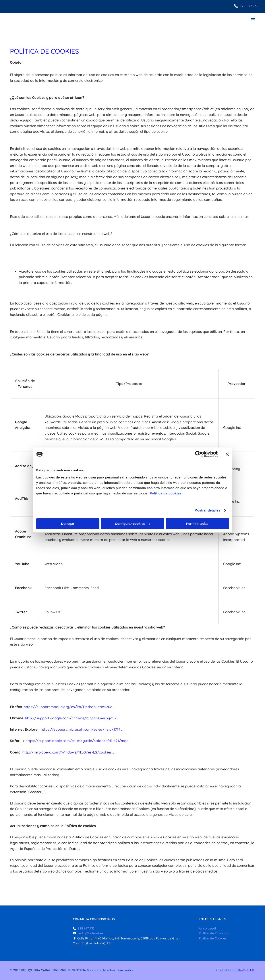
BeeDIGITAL (246, 970)
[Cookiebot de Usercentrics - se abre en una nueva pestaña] (198, 454)
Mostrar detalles (207, 510)
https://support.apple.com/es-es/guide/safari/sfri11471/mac (77, 741)
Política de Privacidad (215, 933)
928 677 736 (249, 6)
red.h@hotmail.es (91, 933)
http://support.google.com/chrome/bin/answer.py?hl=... (72, 718)
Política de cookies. (166, 493)
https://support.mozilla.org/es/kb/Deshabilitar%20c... (69, 707)
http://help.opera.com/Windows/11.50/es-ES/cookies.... (68, 752)
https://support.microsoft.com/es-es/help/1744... (82, 729)
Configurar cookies (133, 524)
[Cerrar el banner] (227, 454)
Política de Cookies (213, 938)
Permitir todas (197, 524)
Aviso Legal (207, 928)
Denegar (68, 524)
